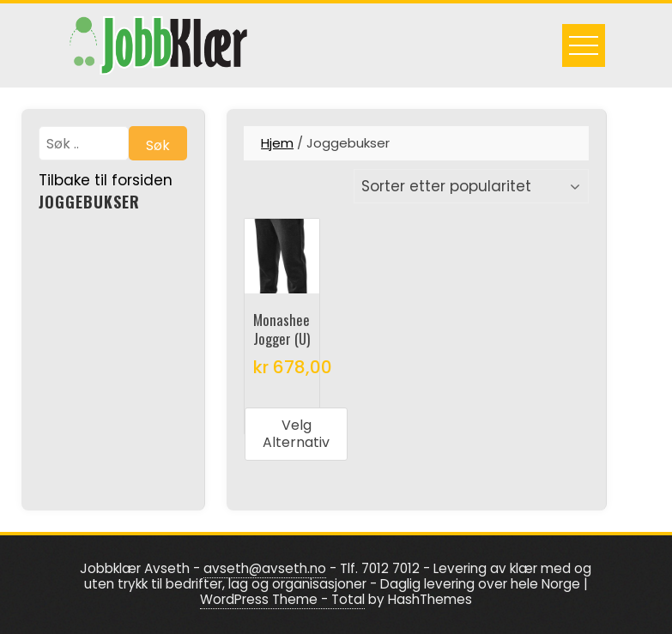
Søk (158, 145)
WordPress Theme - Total (282, 599)
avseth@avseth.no (265, 568)
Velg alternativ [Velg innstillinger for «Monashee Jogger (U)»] (296, 434)
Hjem (277, 143)
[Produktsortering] (471, 186)
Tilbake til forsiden (106, 180)
